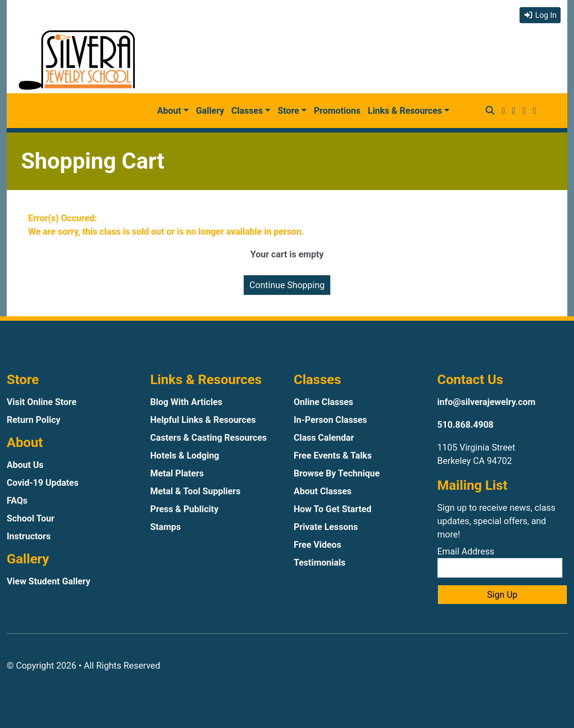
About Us (25, 465)
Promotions (337, 111)
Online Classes (323, 402)
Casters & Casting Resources (209, 438)
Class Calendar (324, 438)
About (169, 111)
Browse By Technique (337, 473)
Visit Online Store (42, 402)
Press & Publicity (185, 509)
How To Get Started (333, 509)
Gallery (210, 111)
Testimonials (320, 563)
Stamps (166, 527)
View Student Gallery (48, 581)
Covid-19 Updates (43, 483)
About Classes (323, 491)
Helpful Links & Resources (203, 420)
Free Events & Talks (333, 455)
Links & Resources (405, 111)
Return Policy (33, 420)
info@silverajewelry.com (487, 402)
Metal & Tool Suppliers (195, 491)
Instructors (29, 536)
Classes (247, 111)
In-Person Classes (330, 420)
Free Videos (317, 545)
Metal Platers (177, 473)
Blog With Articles (187, 402)
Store (288, 111)
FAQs (17, 500)
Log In (540, 15)
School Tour (31, 518)
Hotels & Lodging (185, 455)
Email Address (500, 562)
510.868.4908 (466, 425)
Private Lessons (326, 527)
